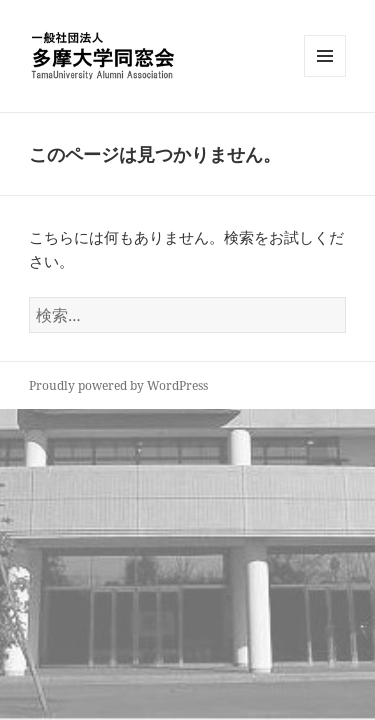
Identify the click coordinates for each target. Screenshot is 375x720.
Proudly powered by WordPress (118, 385)
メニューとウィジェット (325, 76)
